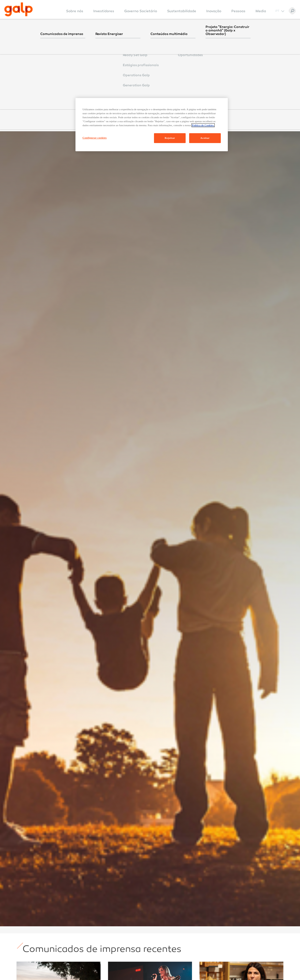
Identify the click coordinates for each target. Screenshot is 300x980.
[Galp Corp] (19, 9)
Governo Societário (141, 11)
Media (261, 11)
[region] (152, 125)
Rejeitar (170, 138)
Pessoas (238, 11)
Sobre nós (75, 11)
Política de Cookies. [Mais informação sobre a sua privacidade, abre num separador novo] (203, 125)
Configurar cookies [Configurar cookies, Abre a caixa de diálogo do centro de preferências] (95, 138)
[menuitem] (75, 14)
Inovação (214, 11)
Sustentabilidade (182, 11)
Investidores (104, 11)
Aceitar (205, 138)
